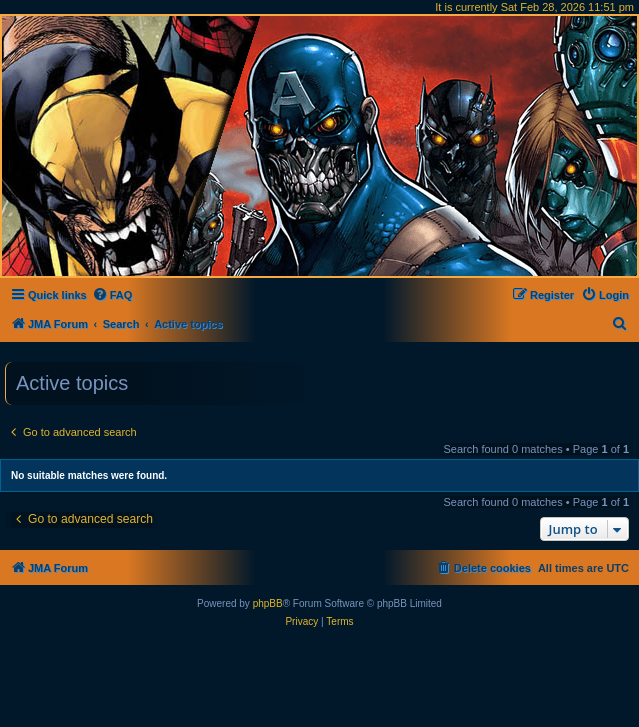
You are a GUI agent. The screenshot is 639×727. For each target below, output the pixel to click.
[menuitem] (112, 295)
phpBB (268, 603)
